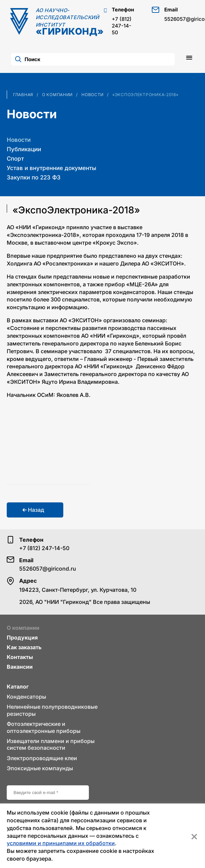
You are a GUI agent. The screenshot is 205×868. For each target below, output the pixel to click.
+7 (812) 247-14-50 (122, 26)
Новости (93, 95)
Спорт (15, 159)
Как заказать (24, 647)
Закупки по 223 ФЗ (34, 177)
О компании (57, 95)
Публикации (24, 149)
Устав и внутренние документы (52, 168)
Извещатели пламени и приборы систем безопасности (51, 744)
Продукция (22, 638)
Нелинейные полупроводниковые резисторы (52, 710)
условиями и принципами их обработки (61, 843)
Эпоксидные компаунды (40, 768)
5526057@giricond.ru (48, 569)
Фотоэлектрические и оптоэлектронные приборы (44, 727)
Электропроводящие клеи (42, 758)
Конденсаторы (26, 697)
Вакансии (20, 667)
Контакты (20, 657)
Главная (23, 95)
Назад (33, 510)
